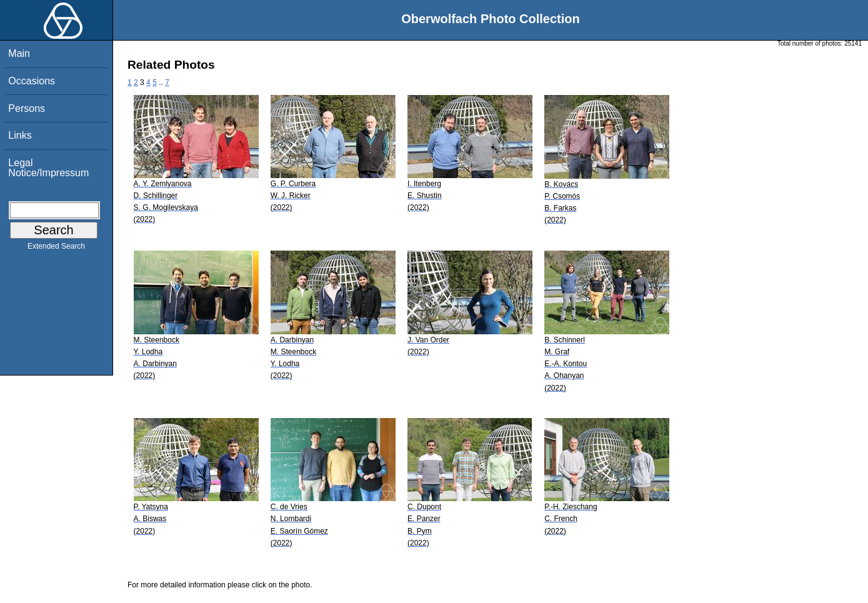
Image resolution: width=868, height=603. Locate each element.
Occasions (32, 81)
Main (19, 53)
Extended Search (56, 249)
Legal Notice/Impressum (48, 168)
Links (20, 135)
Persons (27, 108)
